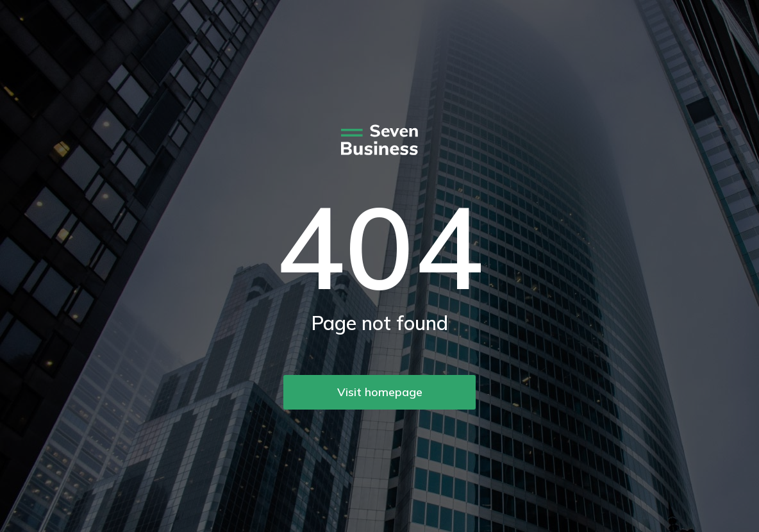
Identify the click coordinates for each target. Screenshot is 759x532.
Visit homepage (380, 392)
